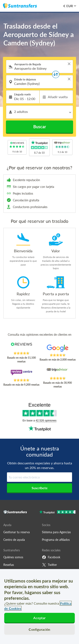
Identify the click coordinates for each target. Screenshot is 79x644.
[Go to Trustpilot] (57, 512)
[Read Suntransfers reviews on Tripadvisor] (58, 372)
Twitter (49, 565)
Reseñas (9, 565)
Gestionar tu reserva (17, 532)
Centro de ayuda (14, 540)
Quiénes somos (13, 557)
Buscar (40, 127)
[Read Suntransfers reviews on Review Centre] (21, 374)
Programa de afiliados (56, 540)
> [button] (69, 64)
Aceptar (39, 618)
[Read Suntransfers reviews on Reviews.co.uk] (21, 347)
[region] (39, 607)
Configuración (39, 629)
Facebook (51, 557)
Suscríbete (40, 488)
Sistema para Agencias (56, 532)
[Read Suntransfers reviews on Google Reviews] (58, 349)
